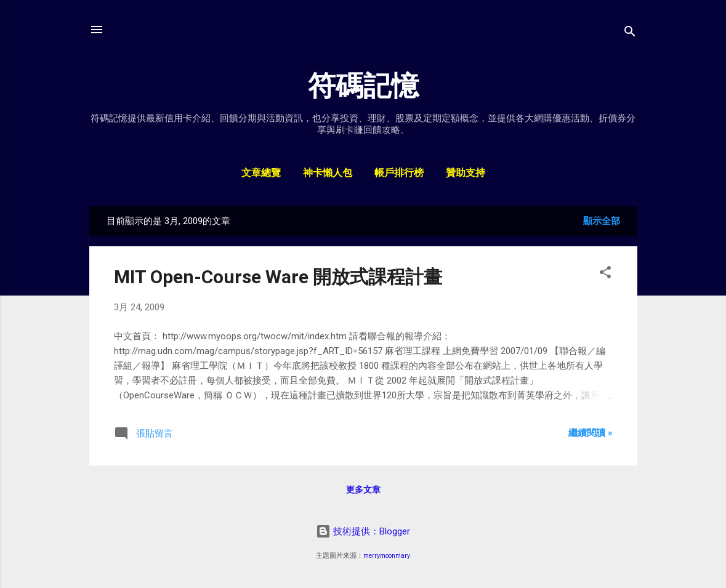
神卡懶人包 (328, 174)
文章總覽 (261, 174)
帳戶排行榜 (399, 174)
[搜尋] (630, 34)
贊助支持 (466, 174)
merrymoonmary (387, 556)
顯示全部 (602, 221)
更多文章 (363, 489)
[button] (605, 274)
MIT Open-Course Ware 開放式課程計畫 (278, 277)
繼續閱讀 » (591, 433)
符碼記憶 (363, 86)
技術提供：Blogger (363, 531)
